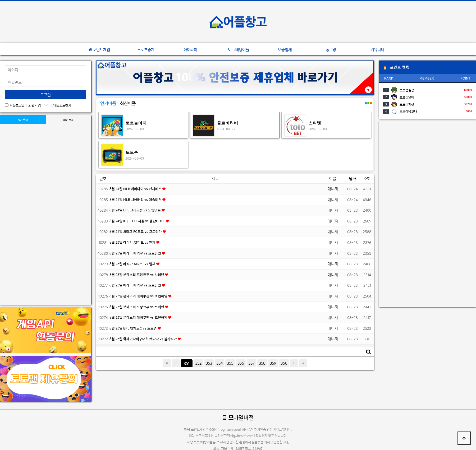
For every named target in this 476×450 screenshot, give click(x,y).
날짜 (353, 178)
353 (209, 363)
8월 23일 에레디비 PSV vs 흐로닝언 (136, 253)
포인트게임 (99, 50)
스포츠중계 (146, 50)
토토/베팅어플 (239, 50)
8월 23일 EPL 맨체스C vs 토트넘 (134, 328)
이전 (176, 363)
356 (241, 363)
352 (198, 363)
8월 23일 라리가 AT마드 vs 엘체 (133, 242)
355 (230, 363)
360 (284, 363)
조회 (367, 178)
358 (262, 363)
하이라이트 (192, 50)
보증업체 (285, 50)
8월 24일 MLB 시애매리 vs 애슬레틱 (136, 200)
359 (273, 363)
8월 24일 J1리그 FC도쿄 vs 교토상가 (136, 232)
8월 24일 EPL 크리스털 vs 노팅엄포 (136, 210)
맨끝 (303, 363)
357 (251, 363)
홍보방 (331, 50)
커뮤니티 (377, 50)
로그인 (46, 95)
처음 (167, 363)
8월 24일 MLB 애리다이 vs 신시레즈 (136, 189)
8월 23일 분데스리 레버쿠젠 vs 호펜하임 (139, 296)
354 (219, 363)
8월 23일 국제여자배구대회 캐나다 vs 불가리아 (144, 339)
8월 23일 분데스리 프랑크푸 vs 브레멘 (137, 275)
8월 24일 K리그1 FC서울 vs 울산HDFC (138, 221)
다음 (294, 363)
